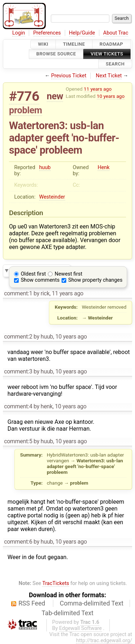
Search (115, 64)
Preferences (47, 33)
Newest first (69, 274)
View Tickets (107, 54)
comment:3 (18, 371)
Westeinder (52, 197)
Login (19, 33)
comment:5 (18, 441)
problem (26, 110)
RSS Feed (32, 603)
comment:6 (18, 542)
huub (45, 167)
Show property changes (95, 280)
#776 (24, 96)
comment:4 (18, 406)
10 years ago (111, 96)
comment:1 (18, 293)
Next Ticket (109, 76)
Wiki (43, 44)
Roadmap (112, 44)
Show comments (40, 280)
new (55, 96)
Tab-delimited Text (68, 613)
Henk (103, 167)
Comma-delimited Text (92, 603)
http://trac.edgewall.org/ (104, 641)
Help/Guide (82, 33)
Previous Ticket (69, 76)
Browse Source (56, 54)
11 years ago (98, 89)
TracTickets (56, 583)
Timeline (74, 44)
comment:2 (18, 337)
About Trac (116, 33)
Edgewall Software (80, 628)
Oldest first (33, 274)
